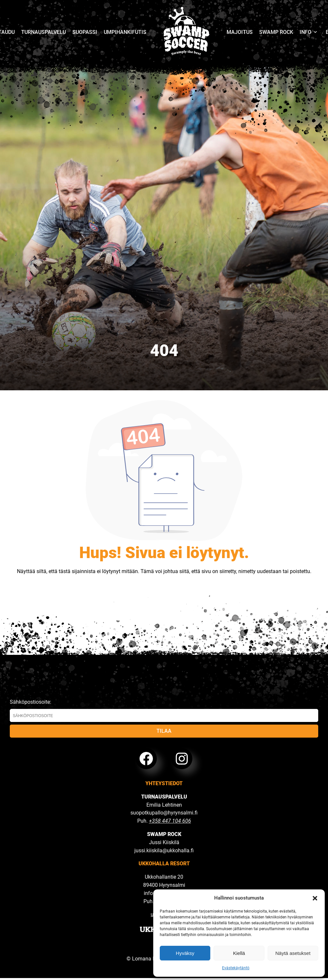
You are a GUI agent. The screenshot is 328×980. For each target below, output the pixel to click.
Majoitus (240, 32)
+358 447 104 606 (170, 821)
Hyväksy (185, 953)
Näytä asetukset (293, 953)
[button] (315, 898)
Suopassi (85, 32)
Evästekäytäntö (236, 968)
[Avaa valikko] (315, 32)
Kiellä (239, 953)
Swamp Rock (276, 32)
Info (306, 32)
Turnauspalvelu (44, 32)
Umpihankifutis (125, 32)
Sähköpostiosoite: (164, 710)
